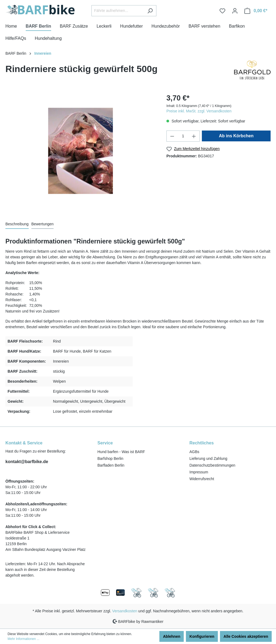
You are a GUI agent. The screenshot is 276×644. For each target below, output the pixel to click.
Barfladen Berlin (111, 465)
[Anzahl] (183, 136)
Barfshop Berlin (110, 458)
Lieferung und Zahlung (208, 458)
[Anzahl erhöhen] (194, 136)
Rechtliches (202, 443)
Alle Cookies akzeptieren (246, 636)
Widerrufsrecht (202, 479)
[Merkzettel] (222, 11)
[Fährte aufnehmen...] (118, 11)
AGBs (194, 452)
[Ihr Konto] (235, 11)
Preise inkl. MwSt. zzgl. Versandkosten (199, 111)
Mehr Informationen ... (23, 639)
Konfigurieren (202, 636)
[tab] (17, 224)
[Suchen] (150, 11)
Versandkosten (125, 611)
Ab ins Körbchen (236, 136)
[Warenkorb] (256, 11)
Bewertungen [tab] (43, 224)
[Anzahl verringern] (172, 136)
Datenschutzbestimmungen (212, 465)
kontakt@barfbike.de (27, 462)
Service (105, 443)
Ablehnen (172, 636)
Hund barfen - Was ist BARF (121, 452)
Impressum (199, 472)
